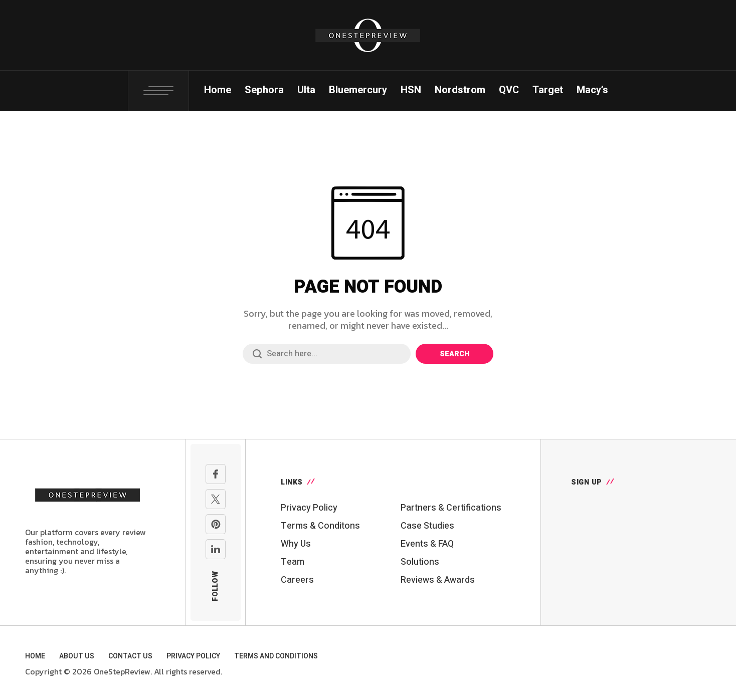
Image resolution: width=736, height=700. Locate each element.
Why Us (296, 544)
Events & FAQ (427, 544)
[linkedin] (216, 549)
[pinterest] (216, 524)
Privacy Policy (309, 508)
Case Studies (427, 526)
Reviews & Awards (438, 580)
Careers (297, 580)
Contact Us (130, 656)
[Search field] (327, 354)
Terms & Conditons (320, 526)
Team (293, 562)
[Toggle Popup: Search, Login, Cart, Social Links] (158, 91)
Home (35, 656)
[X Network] (216, 499)
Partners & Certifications (451, 508)
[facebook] (216, 474)
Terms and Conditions (276, 656)
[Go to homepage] (88, 493)
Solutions (420, 562)
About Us (77, 656)
